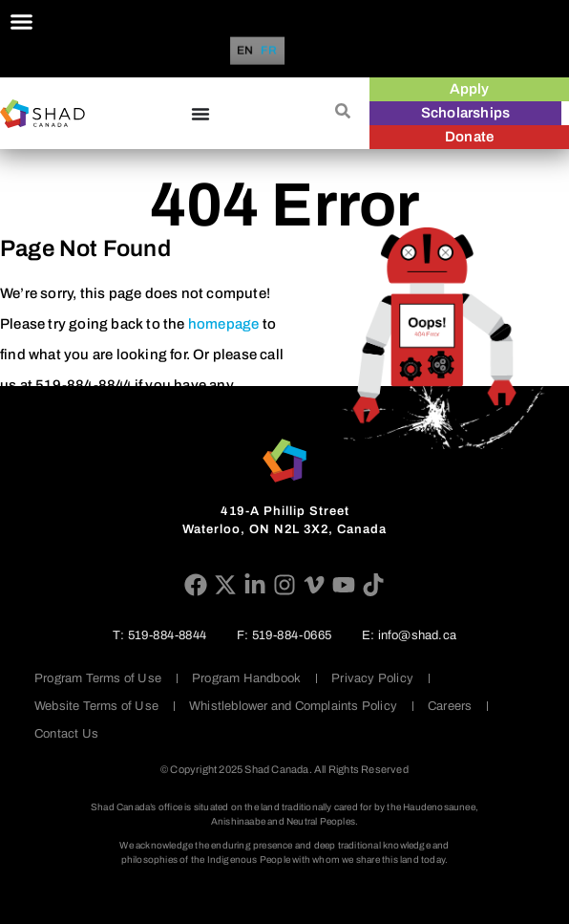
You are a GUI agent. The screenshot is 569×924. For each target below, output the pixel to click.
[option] (269, 51)
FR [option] (269, 51)
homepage (224, 324)
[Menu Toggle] (21, 21)
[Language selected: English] (260, 51)
